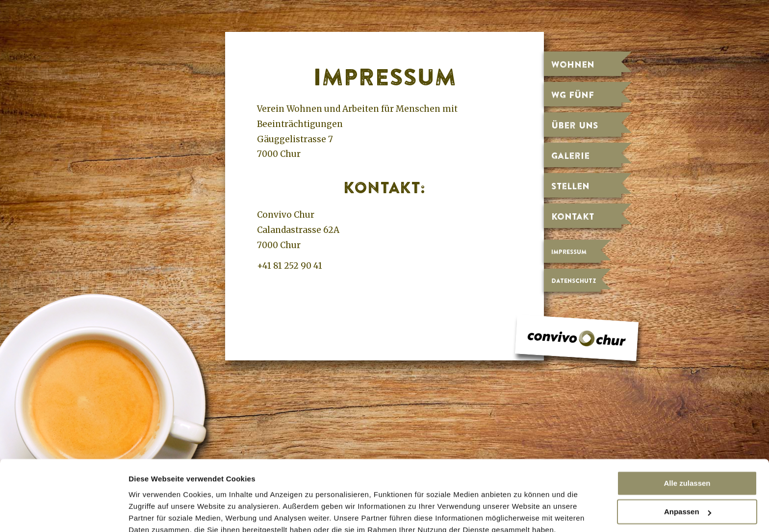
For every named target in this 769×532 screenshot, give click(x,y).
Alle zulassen (687, 439)
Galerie (570, 155)
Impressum (569, 252)
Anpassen (688, 468)
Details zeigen (153, 513)
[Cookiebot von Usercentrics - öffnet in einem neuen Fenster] (64, 513)
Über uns (575, 125)
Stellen (570, 186)
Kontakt (573, 216)
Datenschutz (574, 281)
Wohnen (573, 64)
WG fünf (573, 95)
